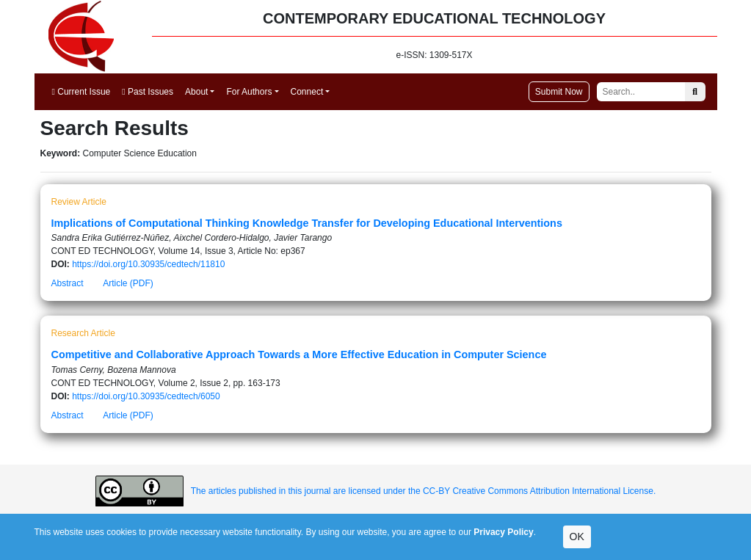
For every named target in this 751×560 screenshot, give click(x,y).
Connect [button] (307, 92)
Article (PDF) (128, 283)
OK (577, 537)
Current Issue (81, 92)
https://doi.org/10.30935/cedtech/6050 (146, 396)
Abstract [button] (68, 283)
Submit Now (559, 92)
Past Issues (148, 92)
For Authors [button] (249, 92)
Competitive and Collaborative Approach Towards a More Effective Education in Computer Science (299, 354)
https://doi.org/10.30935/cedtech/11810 (148, 264)
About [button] (196, 92)
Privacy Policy (503, 532)
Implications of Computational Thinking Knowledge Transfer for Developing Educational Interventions (307, 223)
